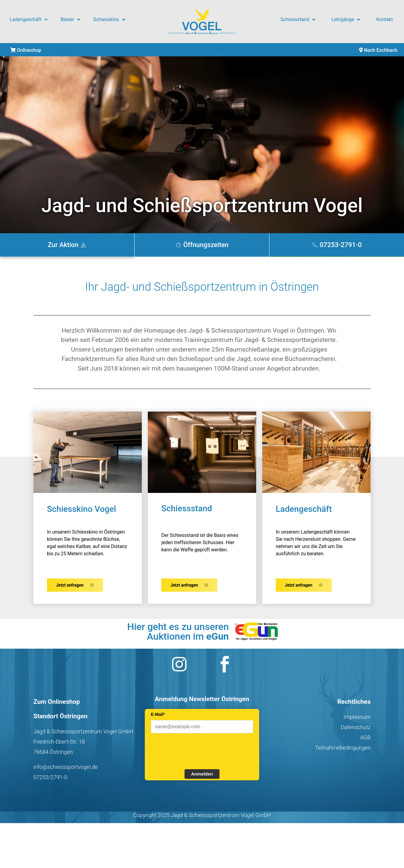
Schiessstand (298, 20)
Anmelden (202, 777)
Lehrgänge (346, 20)
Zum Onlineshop (57, 704)
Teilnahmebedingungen (343, 750)
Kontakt (385, 19)
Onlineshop (26, 50)
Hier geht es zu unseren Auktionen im (178, 634)
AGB (365, 740)
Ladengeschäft (29, 20)
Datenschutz (356, 730)
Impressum (357, 720)
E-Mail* (158, 717)
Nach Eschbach (378, 50)
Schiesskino (109, 20)
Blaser (71, 20)
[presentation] (197, 753)
